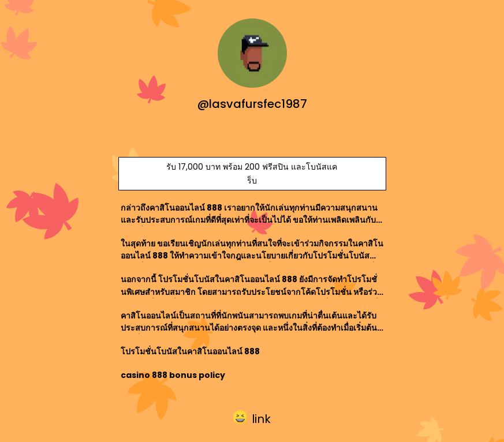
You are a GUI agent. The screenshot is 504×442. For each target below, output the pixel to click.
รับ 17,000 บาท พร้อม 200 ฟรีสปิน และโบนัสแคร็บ (252, 174)
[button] (252, 417)
